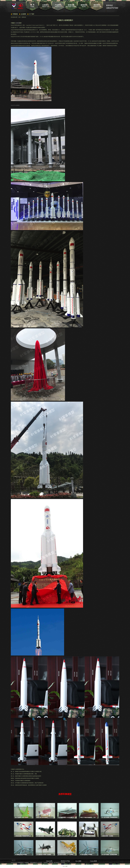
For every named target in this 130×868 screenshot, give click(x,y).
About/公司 (49, 861)
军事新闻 (15, 14)
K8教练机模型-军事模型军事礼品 (23, 836)
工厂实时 (32, 14)
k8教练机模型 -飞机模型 (107, 836)
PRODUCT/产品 (65, 861)
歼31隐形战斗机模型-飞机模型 (44, 855)
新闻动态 (24, 17)
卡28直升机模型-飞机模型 (86, 855)
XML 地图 (65, 866)
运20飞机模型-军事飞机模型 (22, 817)
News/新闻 (78, 861)
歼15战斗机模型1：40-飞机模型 (66, 855)
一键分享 (13, 860)
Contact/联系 (93, 861)
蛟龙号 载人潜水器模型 (42, 817)
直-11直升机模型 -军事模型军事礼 (110, 817)
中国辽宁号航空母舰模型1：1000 (88, 817)
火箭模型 (17, 23)
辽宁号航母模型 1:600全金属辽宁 (66, 817)
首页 (19, 17)
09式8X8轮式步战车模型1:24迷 (66, 836)
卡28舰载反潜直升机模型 (21, 855)
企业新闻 (23, 14)
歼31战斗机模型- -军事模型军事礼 (45, 836)
